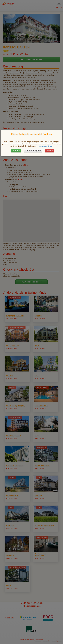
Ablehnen (50, 151)
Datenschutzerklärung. (45, 146)
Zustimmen (16, 151)
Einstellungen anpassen (33, 151)
